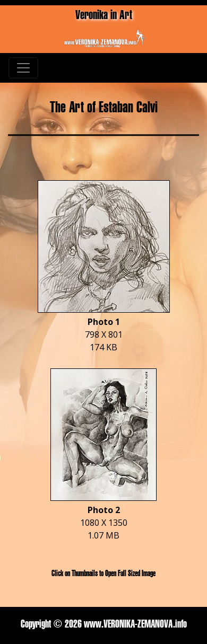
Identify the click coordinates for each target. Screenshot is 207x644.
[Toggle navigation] (23, 68)
